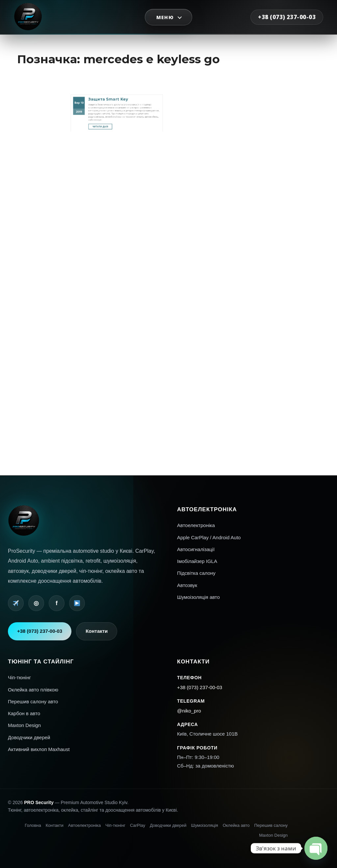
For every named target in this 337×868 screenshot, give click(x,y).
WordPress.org (268, 346)
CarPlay (138, 825)
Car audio (267, 306)
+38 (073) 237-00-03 (287, 17)
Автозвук (187, 585)
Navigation (267, 315)
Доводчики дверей (29, 737)
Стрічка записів (269, 341)
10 (101, 57)
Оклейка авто (236, 825)
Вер (99, 57)
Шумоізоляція (205, 825)
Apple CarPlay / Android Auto (209, 537)
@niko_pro (189, 711)
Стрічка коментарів (270, 344)
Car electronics (268, 308)
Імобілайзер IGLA (197, 561)
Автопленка (268, 318)
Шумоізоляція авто (198, 597)
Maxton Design (24, 725)
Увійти (266, 339)
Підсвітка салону (196, 573)
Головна (33, 825)
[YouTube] (77, 603)
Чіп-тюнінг (19, 677)
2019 (99, 61)
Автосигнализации (270, 320)
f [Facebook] (57, 603)
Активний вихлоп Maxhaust (39, 749)
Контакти (97, 631)
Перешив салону (271, 825)
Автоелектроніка (196, 525)
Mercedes (267, 313)
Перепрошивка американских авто (269, 323)
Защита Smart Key (113, 55)
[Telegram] (16, 603)
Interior (266, 310)
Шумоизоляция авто (270, 327)
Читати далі (110, 68)
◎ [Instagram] (36, 603)
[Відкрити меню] (169, 17)
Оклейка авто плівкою (33, 690)
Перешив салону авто (33, 701)
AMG (266, 303)
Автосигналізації (196, 549)
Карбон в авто (24, 713)
